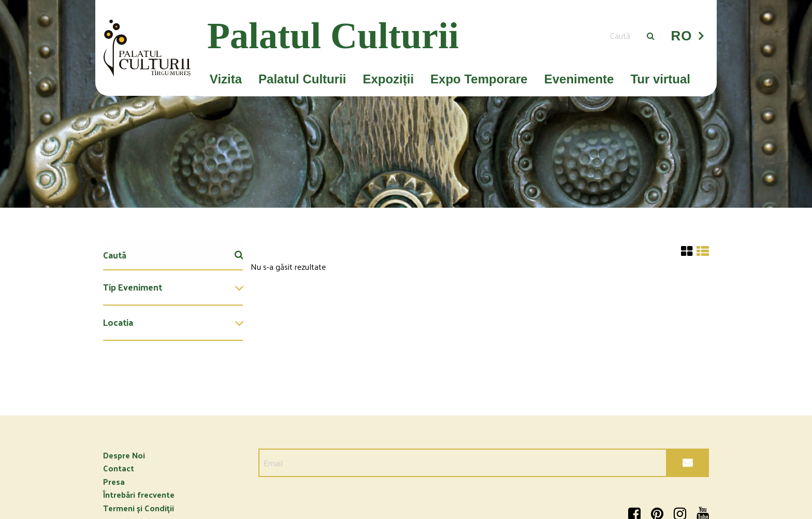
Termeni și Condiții (139, 508)
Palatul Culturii (302, 79)
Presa (114, 481)
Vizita (226, 79)
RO (682, 36)
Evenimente (579, 79)
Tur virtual (660, 79)
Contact (119, 468)
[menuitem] (173, 288)
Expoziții (388, 79)
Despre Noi (124, 455)
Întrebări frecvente (139, 494)
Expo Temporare (479, 79)
